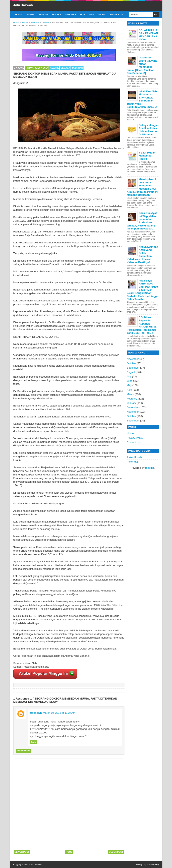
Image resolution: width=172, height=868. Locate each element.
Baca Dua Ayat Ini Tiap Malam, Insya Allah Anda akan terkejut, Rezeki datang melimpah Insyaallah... (142, 221)
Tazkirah (71, 15)
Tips (91, 15)
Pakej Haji (133, 462)
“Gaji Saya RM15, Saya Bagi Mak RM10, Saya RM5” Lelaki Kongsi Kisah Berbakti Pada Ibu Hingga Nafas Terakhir (143, 290)
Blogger (150, 468)
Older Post (116, 852)
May (129, 385)
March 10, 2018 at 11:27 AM (59, 713)
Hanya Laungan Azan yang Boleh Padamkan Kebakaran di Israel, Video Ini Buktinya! (143, 254)
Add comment (23, 751)
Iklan (101, 15)
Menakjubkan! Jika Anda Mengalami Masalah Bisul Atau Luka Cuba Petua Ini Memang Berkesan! (143, 187)
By (19, 68)
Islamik (30, 15)
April (129, 390)
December (133, 407)
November (133, 359)
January (131, 403)
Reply (33, 742)
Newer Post (22, 852)
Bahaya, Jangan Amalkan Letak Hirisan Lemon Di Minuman (149, 130)
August (131, 372)
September (133, 368)
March (130, 394)
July (129, 376)
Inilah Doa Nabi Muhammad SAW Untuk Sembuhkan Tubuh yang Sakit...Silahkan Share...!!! (143, 99)
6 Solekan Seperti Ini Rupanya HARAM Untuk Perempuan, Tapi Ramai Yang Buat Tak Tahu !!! (142, 325)
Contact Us (116, 15)
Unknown (36, 713)
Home (19, 15)
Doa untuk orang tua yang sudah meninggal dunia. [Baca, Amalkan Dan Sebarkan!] (142, 65)
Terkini (43, 15)
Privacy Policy (135, 438)
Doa (83, 15)
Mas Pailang (153, 864)
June (130, 381)
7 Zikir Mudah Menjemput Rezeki (147, 156)
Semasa (56, 15)
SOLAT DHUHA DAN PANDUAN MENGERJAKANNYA (148, 35)
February (132, 399)
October (131, 363)
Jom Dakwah (23, 5)
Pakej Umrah (134, 457)
